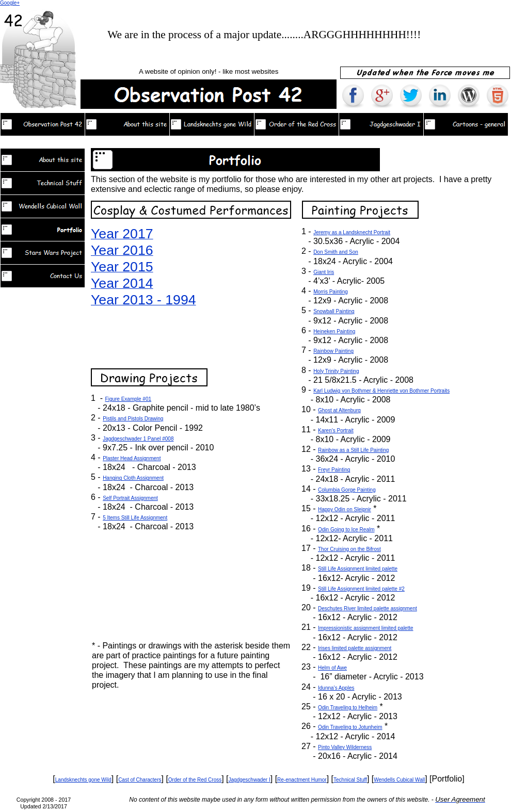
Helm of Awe (332, 668)
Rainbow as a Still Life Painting (353, 450)
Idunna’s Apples (336, 688)
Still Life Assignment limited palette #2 (361, 589)
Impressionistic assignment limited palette (366, 628)
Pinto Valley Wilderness (345, 747)
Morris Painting (331, 292)
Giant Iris (324, 272)
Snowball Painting (334, 311)
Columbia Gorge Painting (347, 490)
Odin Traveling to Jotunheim (350, 727)
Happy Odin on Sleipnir (345, 509)
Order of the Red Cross (195, 780)
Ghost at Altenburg (339, 410)
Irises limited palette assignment (355, 648)
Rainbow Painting (333, 351)
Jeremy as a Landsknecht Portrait (352, 232)
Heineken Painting (334, 331)
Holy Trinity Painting (336, 371)
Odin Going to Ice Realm (346, 530)
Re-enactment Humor (302, 780)
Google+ (10, 3)
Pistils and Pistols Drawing (133, 419)
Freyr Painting (334, 470)
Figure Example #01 (129, 399)
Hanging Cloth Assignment (133, 478)
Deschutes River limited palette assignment (368, 608)
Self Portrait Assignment (130, 498)
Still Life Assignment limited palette (358, 569)
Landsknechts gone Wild (83, 780)
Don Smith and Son (336, 252)
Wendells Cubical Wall (399, 780)
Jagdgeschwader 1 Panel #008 (138, 439)
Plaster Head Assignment (132, 458)
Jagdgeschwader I (250, 780)
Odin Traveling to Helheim (348, 708)
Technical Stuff (350, 780)
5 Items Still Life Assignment (135, 518)
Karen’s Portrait (336, 431)
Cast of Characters (140, 780)
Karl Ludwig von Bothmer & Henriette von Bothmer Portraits (381, 391)
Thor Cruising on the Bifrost (349, 549)
